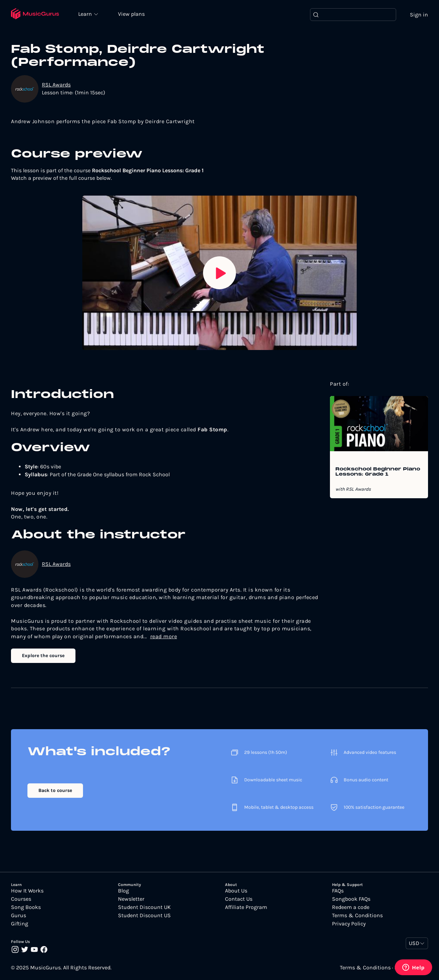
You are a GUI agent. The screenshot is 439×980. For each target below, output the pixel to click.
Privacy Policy (349, 924)
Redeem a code (351, 908)
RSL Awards (56, 85)
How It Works (27, 891)
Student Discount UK (144, 908)
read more (164, 636)
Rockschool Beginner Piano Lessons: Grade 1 (378, 472)
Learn (86, 14)
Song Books (26, 908)
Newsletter (131, 899)
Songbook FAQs (351, 899)
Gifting (20, 924)
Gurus (19, 916)
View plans (132, 14)
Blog (123, 891)
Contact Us (239, 899)
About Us (236, 891)
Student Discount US (144, 916)
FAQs (338, 891)
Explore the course (43, 656)
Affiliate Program (246, 908)
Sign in (419, 15)
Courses (21, 899)
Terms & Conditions (357, 916)
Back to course (55, 791)
